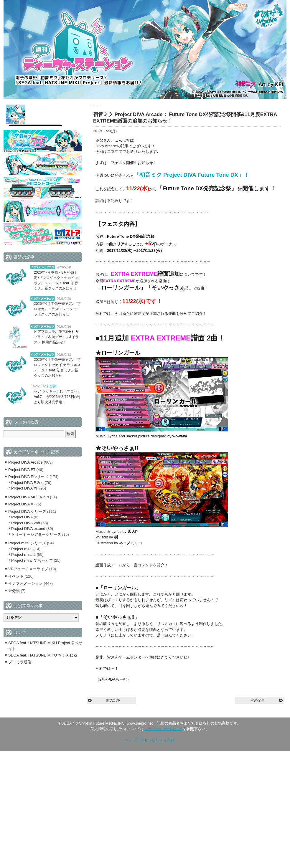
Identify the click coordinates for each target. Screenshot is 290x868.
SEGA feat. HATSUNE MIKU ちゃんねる (43, 655)
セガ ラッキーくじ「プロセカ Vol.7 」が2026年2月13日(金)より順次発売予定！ (59, 397)
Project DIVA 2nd (26, 523)
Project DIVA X (21, 504)
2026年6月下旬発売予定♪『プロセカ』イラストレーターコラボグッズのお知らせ (57, 309)
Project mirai (22, 549)
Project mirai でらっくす (32, 560)
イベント (16, 576)
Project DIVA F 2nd (27, 483)
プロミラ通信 (20, 662)
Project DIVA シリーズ (27, 511)
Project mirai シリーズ (27, 543)
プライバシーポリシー (163, 729)
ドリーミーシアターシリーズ (36, 534)
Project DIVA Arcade (116, 106)
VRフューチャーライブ (28, 569)
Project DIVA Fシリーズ (28, 477)
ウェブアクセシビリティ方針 (150, 740)
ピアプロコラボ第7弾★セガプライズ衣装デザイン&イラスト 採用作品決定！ (56, 337)
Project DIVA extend (28, 529)
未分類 (51, 386)
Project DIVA (22, 517)
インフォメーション (43, 267)
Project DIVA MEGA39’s (29, 497)
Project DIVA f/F (25, 488)
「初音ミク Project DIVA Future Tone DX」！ (192, 175)
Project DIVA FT (22, 470)
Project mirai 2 (23, 554)
